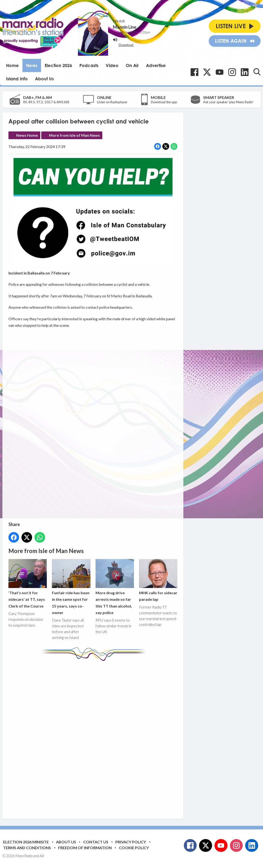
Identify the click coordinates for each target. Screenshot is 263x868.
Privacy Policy (131, 842)
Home (12, 65)
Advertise (156, 65)
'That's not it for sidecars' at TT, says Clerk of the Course (28, 584)
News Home (27, 135)
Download (126, 45)
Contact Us (96, 842)
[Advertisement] (99, 736)
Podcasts (89, 65)
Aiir (42, 856)
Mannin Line (125, 27)
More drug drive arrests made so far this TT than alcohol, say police (115, 587)
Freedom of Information (85, 848)
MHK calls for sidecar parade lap (158, 581)
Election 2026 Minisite (26, 842)
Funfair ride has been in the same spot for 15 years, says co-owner (71, 587)
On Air (132, 65)
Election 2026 (58, 65)
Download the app (164, 102)
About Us (44, 79)
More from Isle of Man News (74, 135)
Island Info (17, 79)
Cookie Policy (134, 848)
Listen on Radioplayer (112, 102)
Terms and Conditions (27, 848)
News (32, 65)
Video (112, 65)
